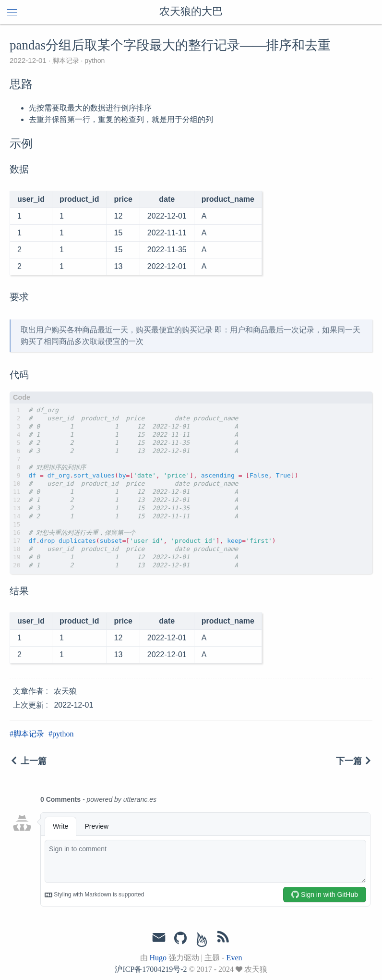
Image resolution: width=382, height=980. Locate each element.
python (94, 61)
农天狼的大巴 (191, 12)
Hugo (158, 958)
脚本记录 (66, 61)
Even (234, 958)
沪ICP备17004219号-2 (151, 969)
